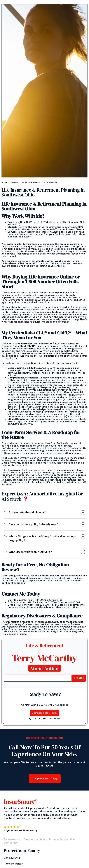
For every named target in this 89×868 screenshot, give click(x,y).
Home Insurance (13, 864)
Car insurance (12, 858)
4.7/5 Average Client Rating (21, 830)
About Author (45, 668)
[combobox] (37, 678)
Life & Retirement (45, 646)
